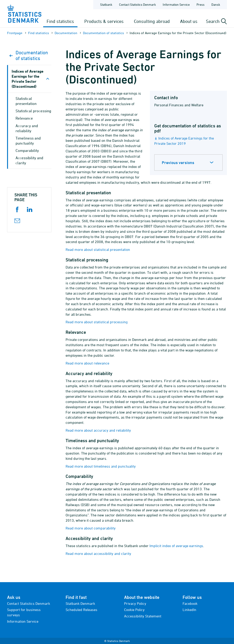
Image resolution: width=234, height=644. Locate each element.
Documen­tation (66, 33)
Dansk (216, 4)
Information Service (23, 621)
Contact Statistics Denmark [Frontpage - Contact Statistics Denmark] (137, 4)
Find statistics (60, 21)
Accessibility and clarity (29, 160)
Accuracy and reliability (27, 128)
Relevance (24, 118)
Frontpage (15, 33)
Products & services (104, 21)
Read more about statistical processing (97, 322)
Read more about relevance (87, 363)
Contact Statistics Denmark (29, 603)
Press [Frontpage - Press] (201, 4)
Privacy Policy (135, 603)
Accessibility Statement (143, 616)
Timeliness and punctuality (28, 141)
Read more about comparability (91, 528)
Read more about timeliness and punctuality (101, 466)
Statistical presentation (26, 101)
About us (189, 21)
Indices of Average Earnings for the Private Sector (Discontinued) (28, 79)
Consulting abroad (152, 21)
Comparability (27, 151)
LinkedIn (189, 610)
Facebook (190, 603)
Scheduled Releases (81, 610)
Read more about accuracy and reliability (98, 430)
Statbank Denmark (80, 603)
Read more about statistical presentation (98, 249)
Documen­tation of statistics (103, 33)
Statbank (106, 4)
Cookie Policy (134, 610)
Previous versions (178, 163)
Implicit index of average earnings (176, 546)
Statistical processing (33, 111)
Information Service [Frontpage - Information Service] (176, 4)
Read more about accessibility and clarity (98, 554)
